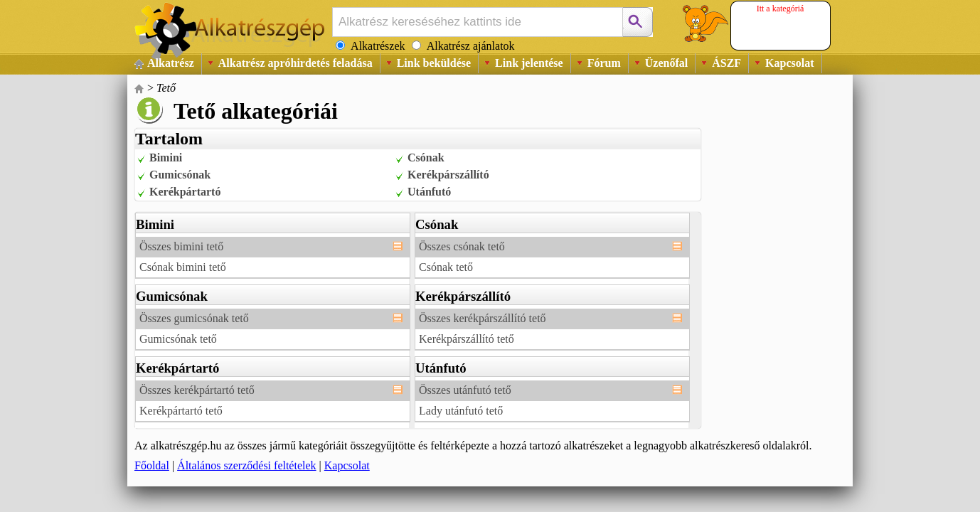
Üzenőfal (666, 63)
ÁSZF (726, 63)
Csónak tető (446, 267)
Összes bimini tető (181, 246)
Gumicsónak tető (178, 339)
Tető (166, 88)
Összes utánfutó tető (465, 390)
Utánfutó (429, 192)
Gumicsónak (180, 175)
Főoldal (152, 465)
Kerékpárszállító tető (467, 339)
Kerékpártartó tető (181, 411)
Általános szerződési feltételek (246, 465)
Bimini (166, 158)
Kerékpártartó (185, 192)
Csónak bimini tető (183, 267)
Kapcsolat (789, 63)
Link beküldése (434, 63)
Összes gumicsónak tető (194, 318)
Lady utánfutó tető (461, 411)
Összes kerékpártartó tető (197, 390)
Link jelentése (529, 63)
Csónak (426, 158)
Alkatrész (171, 63)
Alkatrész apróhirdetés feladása (295, 63)
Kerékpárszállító (448, 175)
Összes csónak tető (462, 246)
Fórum (604, 63)
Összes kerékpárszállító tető (483, 318)
